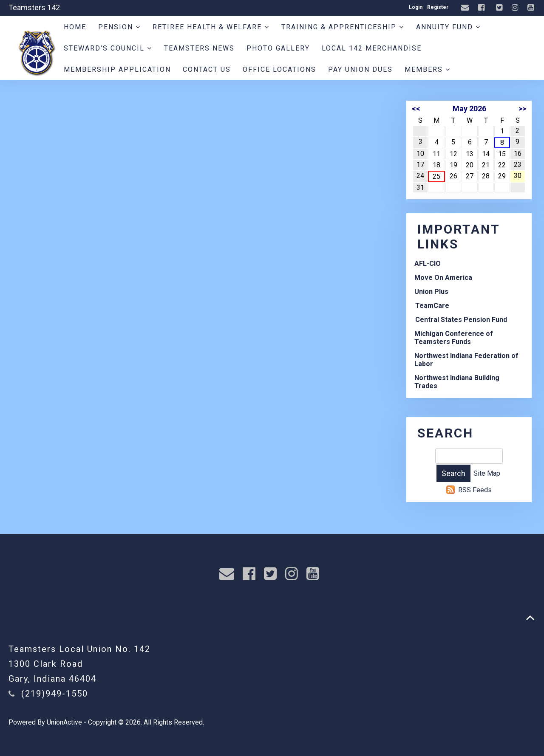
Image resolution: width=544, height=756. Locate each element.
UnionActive (64, 722)
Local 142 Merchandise (372, 48)
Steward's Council (108, 48)
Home (75, 27)
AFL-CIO (428, 264)
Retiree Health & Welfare (211, 27)
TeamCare (432, 306)
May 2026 (469, 109)
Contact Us (207, 69)
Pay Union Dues (360, 69)
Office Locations (279, 69)
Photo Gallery (278, 48)
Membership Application (117, 69)
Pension (119, 27)
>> (522, 109)
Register (438, 7)
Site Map (487, 473)
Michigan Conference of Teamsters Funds (454, 338)
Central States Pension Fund (461, 320)
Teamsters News (199, 48)
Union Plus (431, 292)
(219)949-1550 (55, 694)
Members (428, 69)
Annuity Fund (448, 27)
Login (416, 7)
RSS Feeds (475, 490)
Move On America (443, 278)
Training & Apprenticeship (343, 27)
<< (416, 109)
